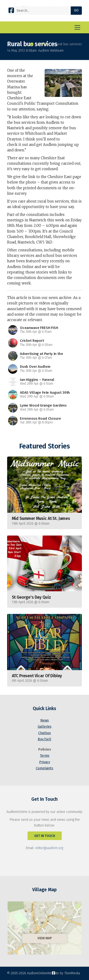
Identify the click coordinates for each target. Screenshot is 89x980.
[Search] (41, 11)
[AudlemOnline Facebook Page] (11, 11)
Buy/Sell (44, 739)
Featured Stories (44, 446)
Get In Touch (45, 836)
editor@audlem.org (49, 848)
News (44, 44)
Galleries (45, 727)
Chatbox (44, 733)
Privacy (45, 762)
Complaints (44, 768)
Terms (45, 756)
